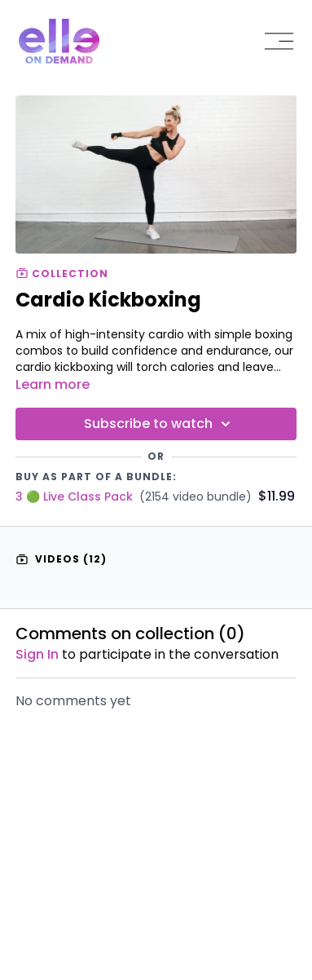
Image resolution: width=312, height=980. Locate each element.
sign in (37, 654)
